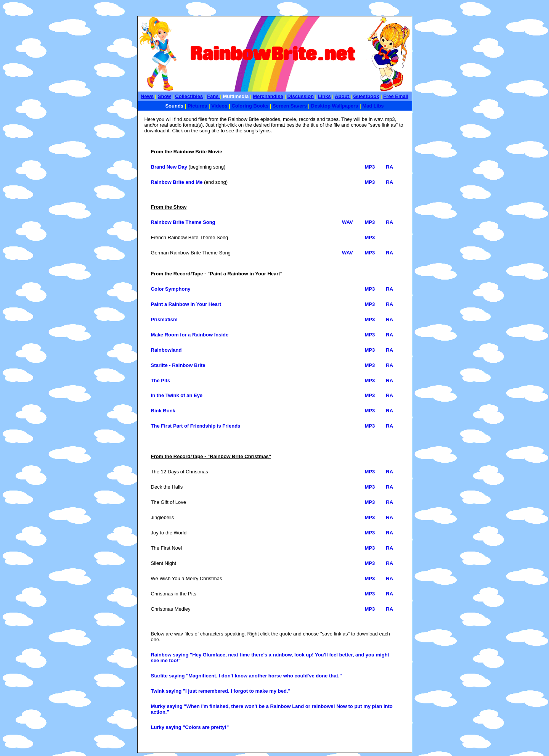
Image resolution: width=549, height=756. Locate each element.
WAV (348, 222)
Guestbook (366, 96)
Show (165, 96)
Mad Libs (373, 106)
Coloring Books (250, 106)
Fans (213, 96)
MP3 (370, 167)
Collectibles (189, 96)
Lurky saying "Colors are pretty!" (190, 727)
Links (324, 96)
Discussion (301, 96)
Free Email (396, 96)
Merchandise (268, 96)
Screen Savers (290, 106)
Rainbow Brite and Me (177, 182)
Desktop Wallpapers (335, 106)
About (343, 96)
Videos (219, 106)
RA (389, 167)
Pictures (198, 106)
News (147, 96)
